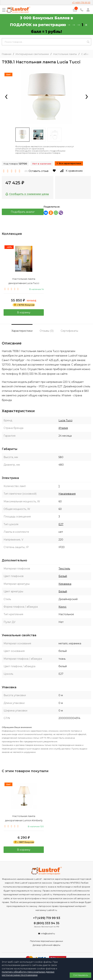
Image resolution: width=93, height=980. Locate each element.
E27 (61, 524)
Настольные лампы (65, 54)
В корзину (24, 312)
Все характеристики (69, 163)
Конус (62, 607)
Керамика (65, 584)
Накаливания (67, 494)
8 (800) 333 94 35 (47, 923)
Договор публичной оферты (46, 945)
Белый (63, 576)
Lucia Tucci (65, 420)
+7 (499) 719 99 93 (81, 2)
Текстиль (64, 569)
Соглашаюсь (81, 975)
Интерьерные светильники (32, 54)
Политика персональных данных (46, 941)
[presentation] (6, 97)
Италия (63, 428)
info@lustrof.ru (48, 934)
